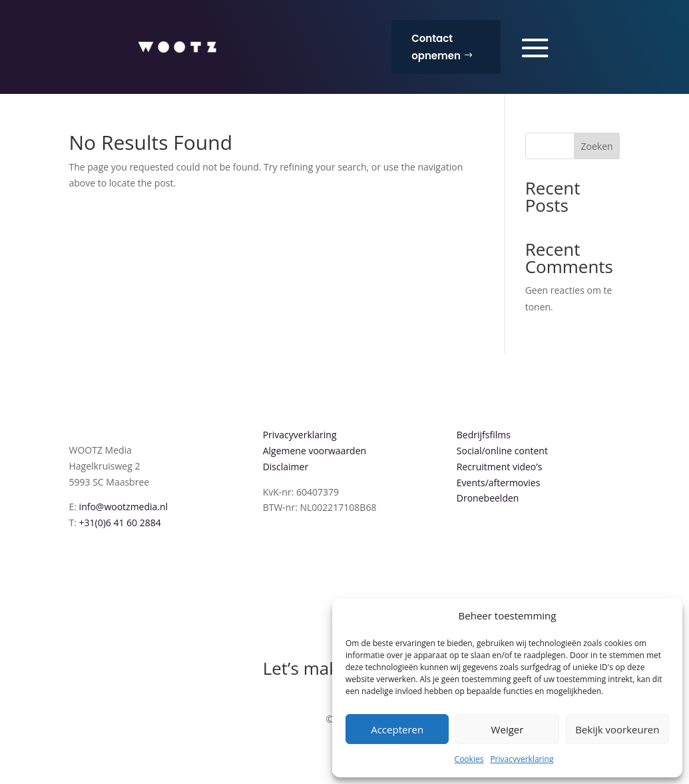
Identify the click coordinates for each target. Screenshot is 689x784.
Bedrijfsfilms (484, 435)
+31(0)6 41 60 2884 (120, 523)
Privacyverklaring (522, 759)
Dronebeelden (488, 498)
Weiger (508, 729)
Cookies (469, 759)
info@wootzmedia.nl (124, 507)
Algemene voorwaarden (315, 451)
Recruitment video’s (500, 467)
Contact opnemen (436, 47)
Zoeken (597, 146)
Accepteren (397, 729)
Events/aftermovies (499, 483)
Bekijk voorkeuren (617, 729)
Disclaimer (286, 467)
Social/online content (502, 451)
